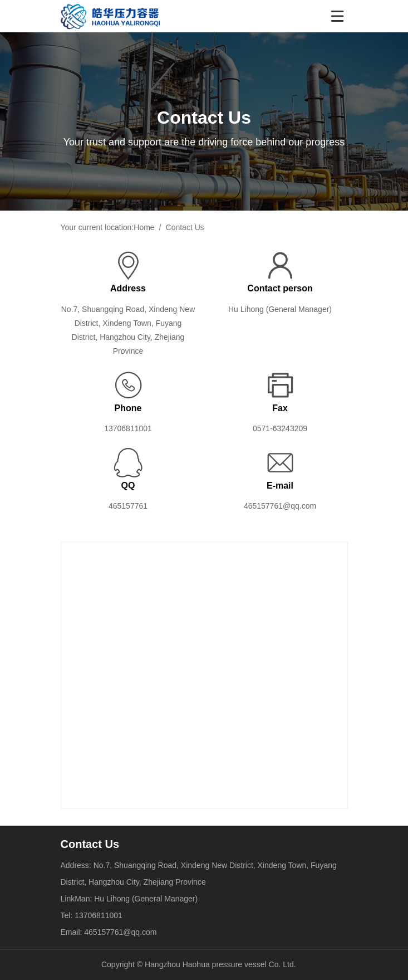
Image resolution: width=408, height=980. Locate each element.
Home (144, 227)
